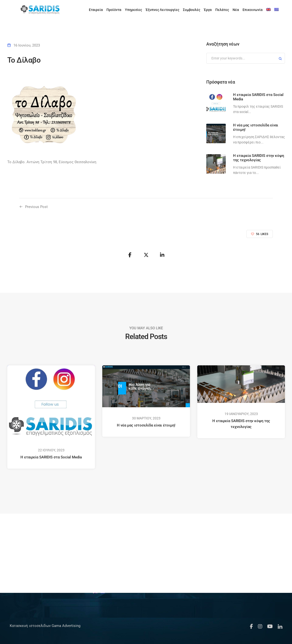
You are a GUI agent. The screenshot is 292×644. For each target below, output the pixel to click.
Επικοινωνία (253, 10)
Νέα (236, 10)
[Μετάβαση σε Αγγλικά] (268, 10)
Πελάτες (222, 10)
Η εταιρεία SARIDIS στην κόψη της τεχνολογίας (241, 424)
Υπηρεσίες (133, 10)
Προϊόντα (114, 10)
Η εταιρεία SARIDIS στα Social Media (51, 457)
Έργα (208, 10)
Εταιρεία (96, 10)
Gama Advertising (66, 626)
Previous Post (36, 207)
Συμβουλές (192, 10)
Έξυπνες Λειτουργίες (162, 10)
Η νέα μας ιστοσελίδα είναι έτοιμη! (146, 425)
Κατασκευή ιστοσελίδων (30, 626)
